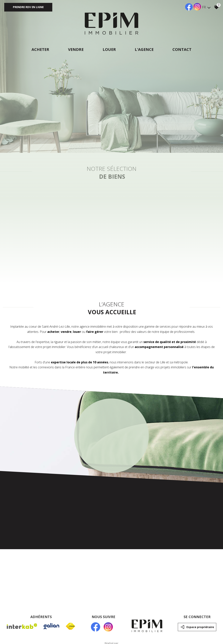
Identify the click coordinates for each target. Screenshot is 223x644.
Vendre (76, 49)
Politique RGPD (82, 610)
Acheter (40, 49)
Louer (109, 49)
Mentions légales (30, 610)
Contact (183, 49)
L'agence (145, 49)
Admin (69, 610)
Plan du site (14, 610)
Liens (62, 610)
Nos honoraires (49, 610)
